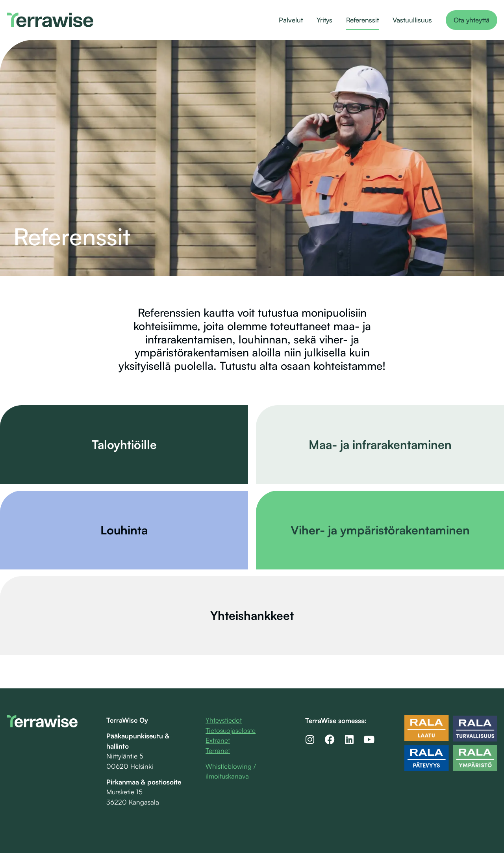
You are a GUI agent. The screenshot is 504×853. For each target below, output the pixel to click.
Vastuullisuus (412, 20)
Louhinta (124, 530)
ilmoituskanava (227, 776)
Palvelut (291, 20)
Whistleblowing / (231, 766)
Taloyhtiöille (124, 444)
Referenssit (362, 20)
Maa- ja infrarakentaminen (380, 444)
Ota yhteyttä (472, 20)
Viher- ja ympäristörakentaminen (380, 530)
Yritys (324, 20)
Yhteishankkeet (252, 615)
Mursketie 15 (124, 792)
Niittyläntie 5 (125, 756)
